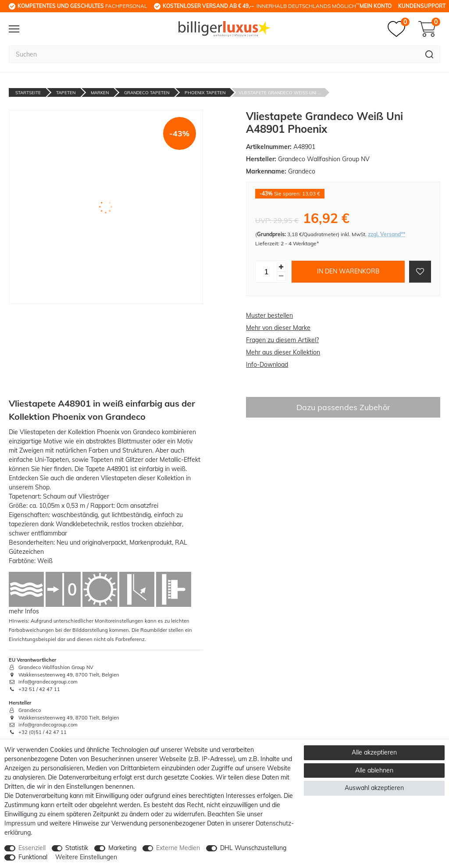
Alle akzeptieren (374, 752)
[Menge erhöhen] (281, 267)
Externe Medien (178, 848)
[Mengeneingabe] (266, 272)
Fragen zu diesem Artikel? (282, 340)
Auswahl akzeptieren (374, 788)
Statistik (77, 848)
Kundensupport (422, 6)
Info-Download (267, 365)
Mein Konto (376, 6)
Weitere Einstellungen (86, 857)
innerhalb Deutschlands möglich (261, 6)
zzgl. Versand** (387, 234)
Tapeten (66, 93)
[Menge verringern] (281, 276)
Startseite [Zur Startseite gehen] (28, 93)
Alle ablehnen (374, 770)
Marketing (122, 848)
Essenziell (32, 848)
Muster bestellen (269, 315)
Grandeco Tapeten (147, 93)
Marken (100, 93)
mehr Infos (24, 611)
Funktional (33, 857)
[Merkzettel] (399, 29)
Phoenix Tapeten (205, 93)
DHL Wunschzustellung (253, 848)
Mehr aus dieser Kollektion (283, 352)
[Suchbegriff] (214, 54)
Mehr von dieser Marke (278, 328)
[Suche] (429, 54)
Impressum (20, 823)
